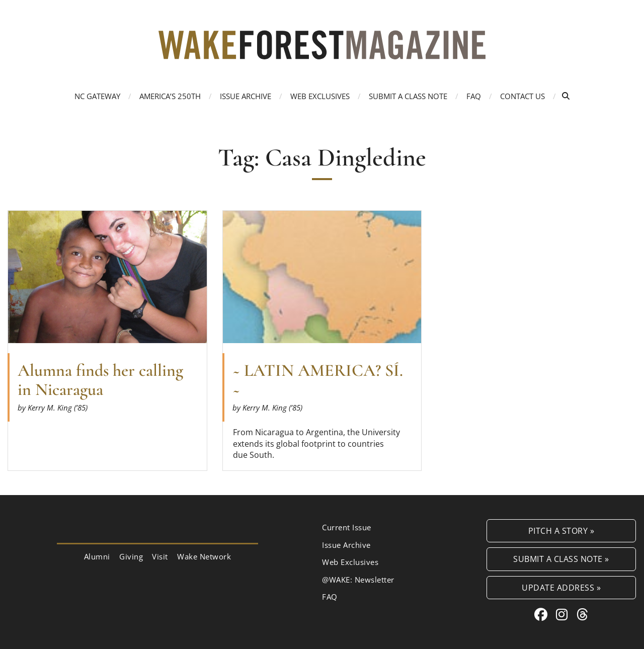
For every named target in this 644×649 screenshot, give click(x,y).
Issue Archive (246, 96)
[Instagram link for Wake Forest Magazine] (564, 614)
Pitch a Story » (561, 531)
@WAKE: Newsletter (358, 580)
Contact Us (522, 96)
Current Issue (347, 527)
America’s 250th (170, 96)
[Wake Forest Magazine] (322, 51)
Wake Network (204, 556)
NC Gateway (97, 96)
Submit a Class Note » (561, 559)
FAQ (474, 96)
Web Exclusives (320, 96)
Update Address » (561, 587)
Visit (160, 556)
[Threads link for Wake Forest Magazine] (583, 614)
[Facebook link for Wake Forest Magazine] (543, 614)
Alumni (97, 556)
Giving (131, 556)
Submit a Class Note (408, 96)
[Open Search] (566, 96)
